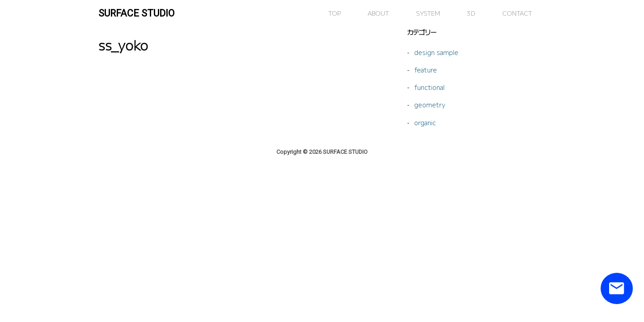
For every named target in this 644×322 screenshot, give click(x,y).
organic (425, 122)
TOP (335, 13)
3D (471, 13)
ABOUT (378, 13)
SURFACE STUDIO (136, 13)
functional (429, 87)
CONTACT (517, 13)
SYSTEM (428, 13)
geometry (430, 104)
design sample (436, 52)
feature (426, 70)
